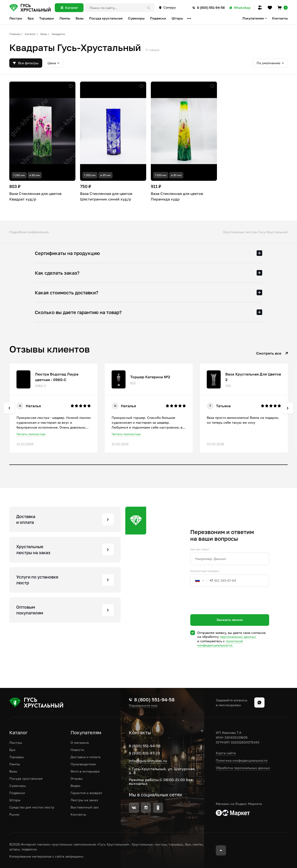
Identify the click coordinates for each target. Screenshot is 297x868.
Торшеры (17, 757)
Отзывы (77, 778)
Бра (12, 750)
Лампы (15, 764)
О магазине (80, 742)
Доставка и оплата (86, 757)
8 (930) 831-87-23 (144, 753)
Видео (75, 786)
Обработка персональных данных (243, 768)
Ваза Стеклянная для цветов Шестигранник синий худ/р (106, 196)
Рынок (14, 814)
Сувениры (18, 786)
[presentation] (226, 609)
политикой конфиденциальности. (220, 643)
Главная (15, 34)
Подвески (17, 793)
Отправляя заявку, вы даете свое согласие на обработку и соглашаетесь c (231, 639)
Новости (77, 750)
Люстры (16, 742)
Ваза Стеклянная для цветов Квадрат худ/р (35, 196)
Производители (83, 764)
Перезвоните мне (143, 706)
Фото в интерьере (85, 771)
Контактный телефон (205, 571)
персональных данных (238, 637)
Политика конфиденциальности (242, 760)
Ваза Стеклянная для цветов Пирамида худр (177, 196)
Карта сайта (226, 753)
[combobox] (202, 581)
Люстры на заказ (84, 800)
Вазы (44, 34)
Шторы (15, 800)
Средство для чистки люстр (32, 807)
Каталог (30, 34)
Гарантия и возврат (86, 793)
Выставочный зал (85, 807)
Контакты (280, 18)
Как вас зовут (200, 549)
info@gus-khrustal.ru (148, 761)
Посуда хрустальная (26, 778)
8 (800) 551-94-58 (145, 746)
